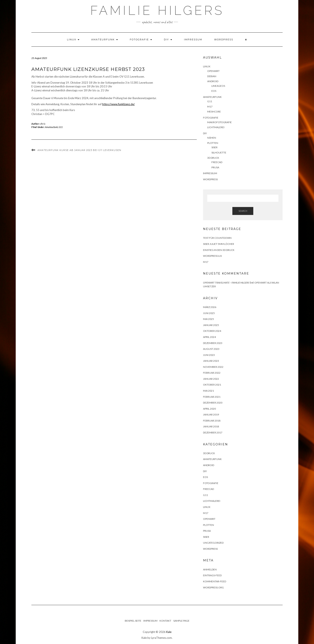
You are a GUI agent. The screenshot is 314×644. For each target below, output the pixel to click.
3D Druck (213, 158)
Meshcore (214, 112)
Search (243, 211)
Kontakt (165, 621)
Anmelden (210, 569)
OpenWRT (213, 71)
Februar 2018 (212, 421)
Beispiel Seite (133, 621)
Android (213, 81)
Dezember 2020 (213, 403)
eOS (214, 91)
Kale (169, 632)
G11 (61, 127)
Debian (212, 76)
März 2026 (210, 307)
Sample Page (181, 621)
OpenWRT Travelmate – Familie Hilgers (226, 283)
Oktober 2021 (212, 385)
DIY (168, 40)
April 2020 (209, 409)
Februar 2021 (212, 397)
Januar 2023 (211, 361)
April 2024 (209, 337)
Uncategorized (213, 543)
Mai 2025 (208, 319)
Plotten (213, 143)
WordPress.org (213, 587)
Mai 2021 (208, 391)
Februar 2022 (212, 373)
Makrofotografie (219, 122)
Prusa (215, 167)
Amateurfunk (105, 40)
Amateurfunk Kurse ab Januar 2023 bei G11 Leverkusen (79, 150)
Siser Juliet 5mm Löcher (219, 244)
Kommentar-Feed (215, 581)
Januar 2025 (211, 325)
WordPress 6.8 (212, 256)
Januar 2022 (211, 379)
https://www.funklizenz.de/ (118, 104)
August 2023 (211, 349)
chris (43, 124)
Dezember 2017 (213, 433)
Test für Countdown (217, 238)
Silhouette (219, 153)
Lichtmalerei (216, 127)
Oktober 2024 (212, 331)
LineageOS (218, 86)
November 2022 (213, 367)
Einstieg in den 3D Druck (219, 250)
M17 (210, 107)
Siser (214, 147)
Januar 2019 (211, 415)
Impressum (193, 40)
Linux (73, 40)
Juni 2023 (209, 355)
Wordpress (210, 549)
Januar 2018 (211, 426)
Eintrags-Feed (212, 575)
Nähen (212, 138)
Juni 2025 (209, 313)
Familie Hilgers (157, 10)
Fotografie (141, 40)
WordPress (224, 40)
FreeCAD (217, 162)
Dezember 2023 (213, 343)
